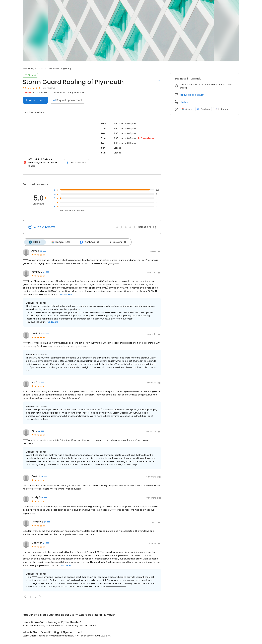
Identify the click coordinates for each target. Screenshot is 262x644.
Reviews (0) (116, 242)
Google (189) (60, 242)
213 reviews (49, 88)
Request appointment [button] (192, 95)
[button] (40, 596)
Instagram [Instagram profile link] (222, 109)
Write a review (44, 227)
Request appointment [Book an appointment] (68, 100)
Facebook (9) (89, 242)
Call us (184, 102)
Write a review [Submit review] (35, 100)
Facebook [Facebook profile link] (204, 109)
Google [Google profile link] (187, 109)
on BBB (43, 251)
